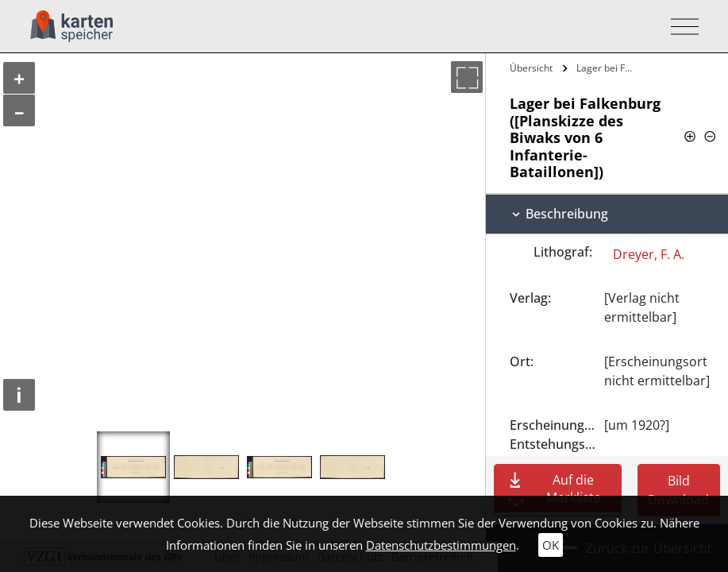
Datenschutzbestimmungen (441, 545)
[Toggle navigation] (680, 27)
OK (551, 545)
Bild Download (678, 490)
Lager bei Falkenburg (608, 68)
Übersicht (531, 68)
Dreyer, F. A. (649, 254)
